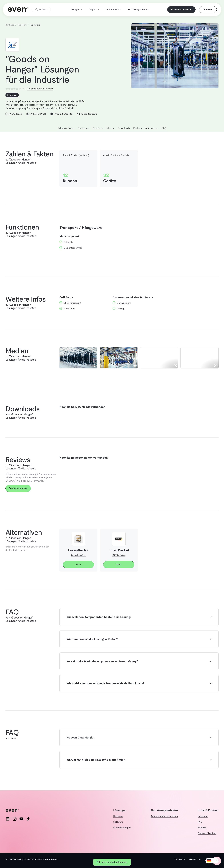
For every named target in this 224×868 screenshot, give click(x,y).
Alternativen (152, 132)
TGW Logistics (119, 559)
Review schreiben (18, 492)
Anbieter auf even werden (164, 816)
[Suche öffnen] (42, 11)
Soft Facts (98, 132)
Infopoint (203, 816)
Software (118, 822)
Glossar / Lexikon (207, 833)
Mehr (78, 568)
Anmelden (207, 11)
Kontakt (202, 828)
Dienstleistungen (122, 828)
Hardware (118, 816)
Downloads (124, 132)
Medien (111, 132)
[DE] (212, 861)
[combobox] (212, 861)
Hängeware (12, 99)
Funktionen (83, 132)
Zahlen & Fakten (66, 132)
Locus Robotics (78, 559)
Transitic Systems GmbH (40, 92)
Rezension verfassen (180, 11)
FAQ (164, 132)
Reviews (138, 132)
